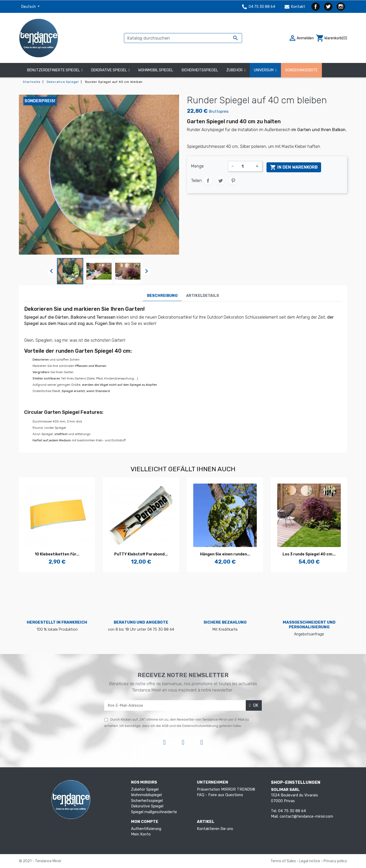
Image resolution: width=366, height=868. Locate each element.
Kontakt (295, 7)
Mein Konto (141, 834)
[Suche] (183, 38)
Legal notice (310, 861)
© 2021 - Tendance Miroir (40, 861)
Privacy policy (335, 861)
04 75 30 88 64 (259, 7)
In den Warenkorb (294, 167)
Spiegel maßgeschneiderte (154, 812)
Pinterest (233, 181)
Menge (197, 166)
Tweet (221, 181)
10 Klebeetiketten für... (57, 554)
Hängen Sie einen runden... (225, 554)
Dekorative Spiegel (147, 806)
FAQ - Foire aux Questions (220, 795)
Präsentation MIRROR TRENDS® (226, 789)
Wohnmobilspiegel (146, 795)
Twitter (328, 7)
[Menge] (245, 166)
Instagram (341, 7)
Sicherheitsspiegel (147, 801)
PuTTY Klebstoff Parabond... (141, 554)
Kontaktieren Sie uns (215, 829)
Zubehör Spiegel (145, 789)
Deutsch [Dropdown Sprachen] (29, 7)
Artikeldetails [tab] (203, 296)
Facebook (316, 7)
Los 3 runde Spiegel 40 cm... (309, 554)
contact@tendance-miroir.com (306, 816)
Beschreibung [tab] (162, 296)
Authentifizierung (146, 829)
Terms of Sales (284, 861)
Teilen (208, 181)
